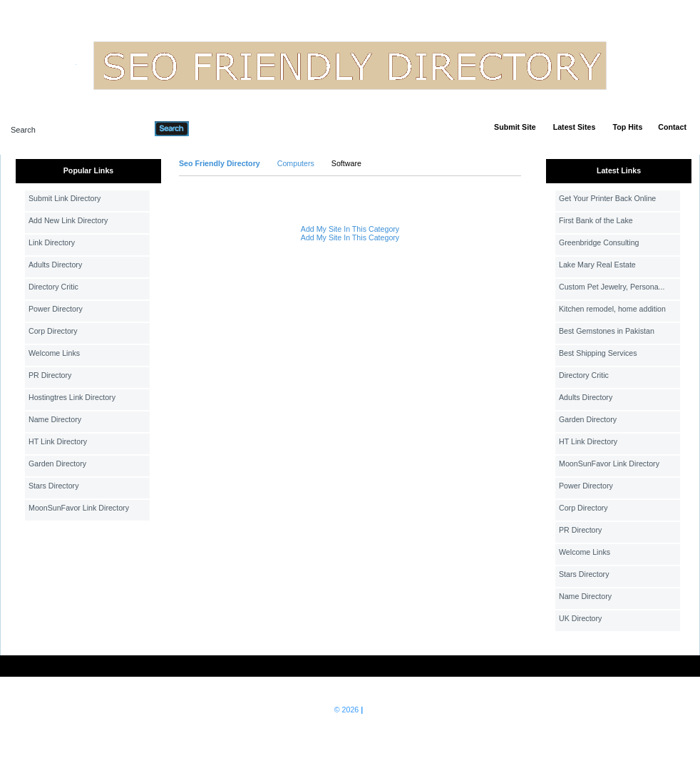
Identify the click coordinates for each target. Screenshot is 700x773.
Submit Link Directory (65, 198)
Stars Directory (53, 486)
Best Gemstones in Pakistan (607, 331)
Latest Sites (575, 127)
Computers (296, 163)
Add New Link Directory (68, 220)
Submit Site (515, 127)
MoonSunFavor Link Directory (79, 508)
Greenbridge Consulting (599, 242)
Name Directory (55, 419)
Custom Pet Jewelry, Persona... (612, 287)
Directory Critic (53, 287)
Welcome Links (54, 353)
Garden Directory (57, 464)
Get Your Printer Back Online (607, 198)
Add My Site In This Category (350, 229)
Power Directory (56, 309)
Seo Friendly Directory (220, 163)
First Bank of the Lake (596, 220)
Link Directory (52, 242)
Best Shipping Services (598, 353)
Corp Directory (53, 331)
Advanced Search (226, 128)
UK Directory (580, 618)
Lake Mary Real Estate (597, 265)
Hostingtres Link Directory (72, 397)
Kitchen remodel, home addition (612, 309)
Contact (672, 127)
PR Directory (50, 375)
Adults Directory (55, 265)
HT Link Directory (58, 441)
